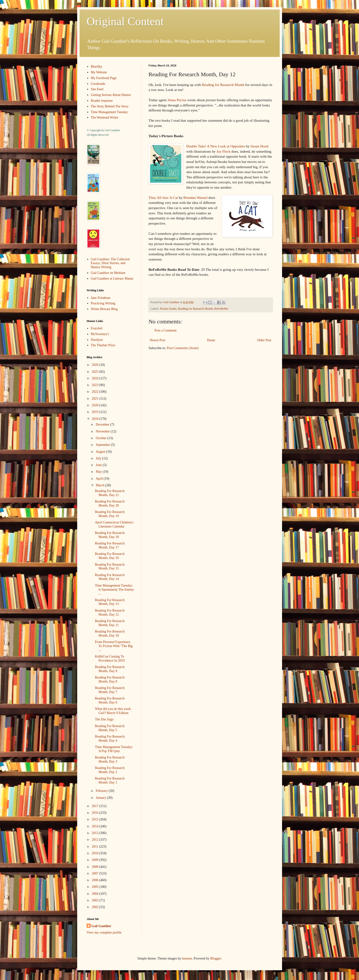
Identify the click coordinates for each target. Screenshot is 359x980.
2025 (96, 372)
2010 (96, 853)
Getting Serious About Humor (111, 95)
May (99, 472)
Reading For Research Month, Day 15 (110, 567)
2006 (96, 880)
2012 (96, 840)
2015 (96, 819)
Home (211, 340)
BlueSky (96, 67)
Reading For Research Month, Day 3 (110, 759)
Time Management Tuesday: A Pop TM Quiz (114, 749)
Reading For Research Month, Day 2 (110, 770)
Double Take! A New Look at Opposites (216, 146)
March (101, 485)
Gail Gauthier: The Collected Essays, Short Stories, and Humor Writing (110, 263)
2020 (96, 405)
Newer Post (158, 340)
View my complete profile (104, 932)
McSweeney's (100, 334)
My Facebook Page (104, 78)
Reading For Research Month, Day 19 (110, 514)
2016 (96, 813)
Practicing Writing (103, 303)
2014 (96, 826)
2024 (96, 378)
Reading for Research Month (223, 85)
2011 (95, 847)
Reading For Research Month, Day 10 (110, 633)
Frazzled (96, 328)
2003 (96, 900)
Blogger (216, 958)
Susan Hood (260, 146)
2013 (96, 833)
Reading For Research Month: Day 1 (110, 780)
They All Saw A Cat (163, 198)
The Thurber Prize (103, 345)
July (99, 458)
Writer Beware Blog (104, 309)
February (102, 791)
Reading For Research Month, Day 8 (110, 679)
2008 (96, 867)
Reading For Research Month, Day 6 (110, 700)
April (100, 479)
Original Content (125, 21)
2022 (96, 392)
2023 (96, 385)
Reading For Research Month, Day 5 (110, 728)
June (99, 465)
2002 (96, 907)
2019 (96, 412)
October (102, 438)
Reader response (102, 101)
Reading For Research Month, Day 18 (110, 535)
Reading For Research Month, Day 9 (110, 669)
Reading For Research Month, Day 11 (110, 623)
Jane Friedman (101, 298)
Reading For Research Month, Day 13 (110, 602)
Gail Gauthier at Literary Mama (112, 279)
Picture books (168, 309)
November (103, 431)
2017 (96, 806)
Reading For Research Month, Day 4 (110, 739)
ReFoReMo (221, 309)
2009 (96, 860)
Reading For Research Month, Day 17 (110, 545)
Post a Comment (166, 330)
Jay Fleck (224, 151)
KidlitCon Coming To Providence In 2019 (110, 658)
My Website (99, 72)
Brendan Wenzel (195, 198)
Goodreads (98, 84)
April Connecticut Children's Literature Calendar (114, 524)
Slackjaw (97, 340)
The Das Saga (104, 719)
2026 (96, 365)
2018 (96, 419)
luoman (187, 958)
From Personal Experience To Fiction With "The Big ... (114, 646)
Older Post (264, 340)
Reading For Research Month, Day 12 (110, 613)
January (101, 798)
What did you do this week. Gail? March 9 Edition (113, 711)
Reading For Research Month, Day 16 (110, 556)
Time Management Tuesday (109, 112)
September (103, 445)
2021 (96, 399)
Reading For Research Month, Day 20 (110, 503)
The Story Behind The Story (110, 106)
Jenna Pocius (177, 100)
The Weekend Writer (105, 118)
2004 (96, 894)
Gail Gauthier (101, 926)
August (101, 452)
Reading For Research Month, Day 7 (110, 690)
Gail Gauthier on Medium (108, 273)
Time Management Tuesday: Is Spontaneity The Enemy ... (114, 590)
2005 (96, 887)
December (103, 425)
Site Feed (97, 89)
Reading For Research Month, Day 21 (110, 493)
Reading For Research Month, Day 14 (110, 577)
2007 (96, 873)
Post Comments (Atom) (183, 348)
